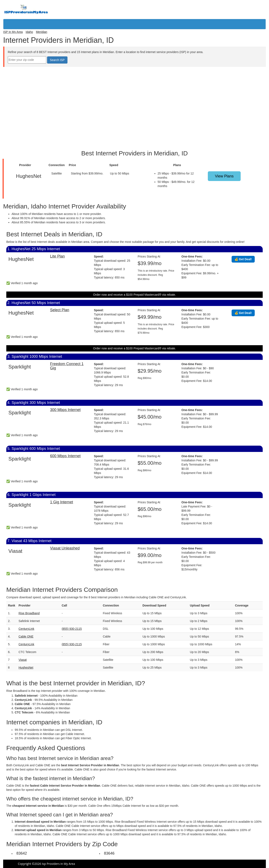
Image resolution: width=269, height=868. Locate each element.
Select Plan (60, 310)
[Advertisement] (134, 76)
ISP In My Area (13, 32)
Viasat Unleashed (65, 548)
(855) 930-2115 (72, 629)
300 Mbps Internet (65, 410)
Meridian (42, 32)
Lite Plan (57, 256)
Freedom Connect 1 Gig (67, 366)
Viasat (23, 660)
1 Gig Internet (61, 502)
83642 (22, 853)
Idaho (29, 32)
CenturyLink (26, 629)
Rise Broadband (29, 613)
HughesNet (26, 668)
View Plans (224, 176)
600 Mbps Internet (65, 456)
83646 (109, 853)
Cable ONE (26, 636)
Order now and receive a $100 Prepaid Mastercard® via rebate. (134, 295)
